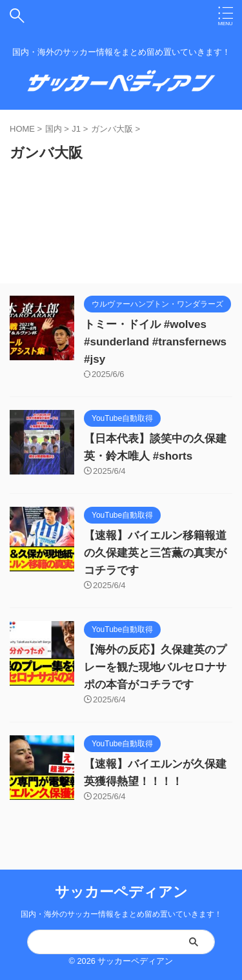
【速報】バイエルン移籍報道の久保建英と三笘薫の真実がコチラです (155, 553)
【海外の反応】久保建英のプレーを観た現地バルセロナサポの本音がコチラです (155, 667)
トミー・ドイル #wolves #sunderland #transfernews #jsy (155, 342)
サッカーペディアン (121, 892)
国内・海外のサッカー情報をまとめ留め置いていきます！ (121, 914)
